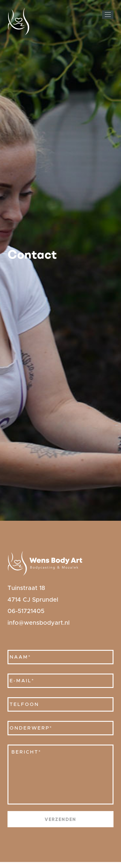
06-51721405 (26, 611)
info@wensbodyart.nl (39, 623)
